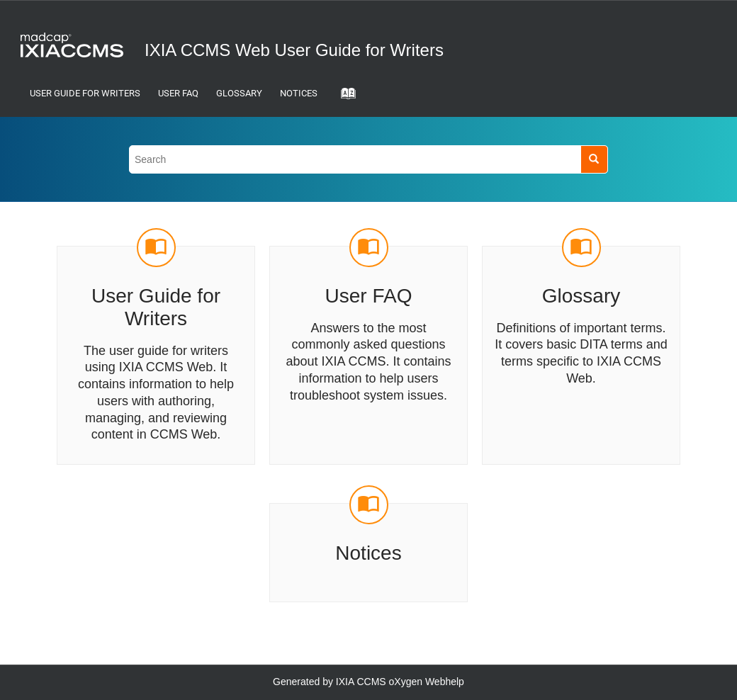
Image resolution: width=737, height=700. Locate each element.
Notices (299, 93)
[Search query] (368, 159)
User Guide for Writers (85, 93)
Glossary (239, 93)
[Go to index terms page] (344, 98)
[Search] (594, 159)
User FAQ (178, 93)
